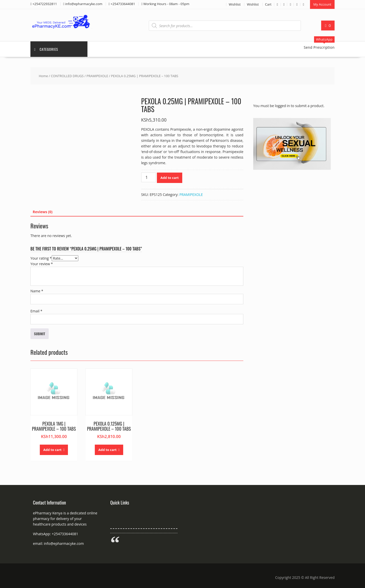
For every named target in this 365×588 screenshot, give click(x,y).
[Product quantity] (149, 177)
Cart (268, 4)
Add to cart (170, 178)
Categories (46, 49)
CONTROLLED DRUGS (67, 76)
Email (36, 311)
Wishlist (235, 4)
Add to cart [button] (52, 450)
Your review (42, 264)
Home (43, 76)
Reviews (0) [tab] (43, 212)
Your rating (41, 258)
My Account (322, 4)
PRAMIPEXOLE (97, 76)
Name (37, 291)
